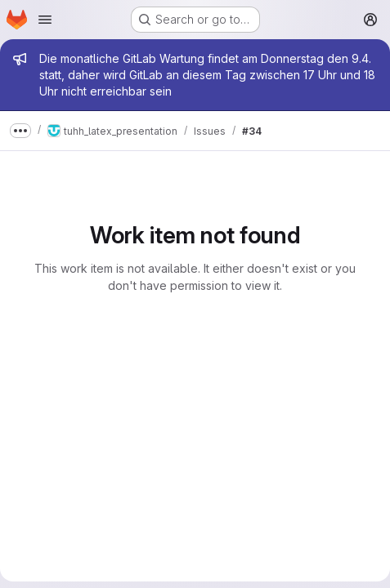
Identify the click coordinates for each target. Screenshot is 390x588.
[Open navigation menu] (45, 20)
